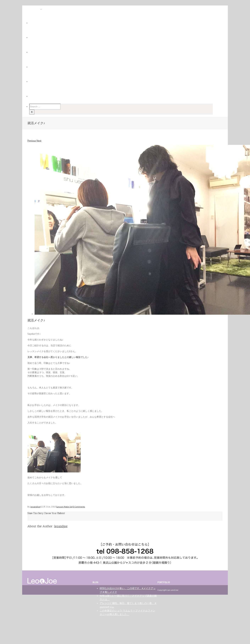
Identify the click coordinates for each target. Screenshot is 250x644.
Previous (32, 141)
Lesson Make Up (64, 507)
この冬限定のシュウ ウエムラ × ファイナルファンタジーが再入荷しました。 (127, 612)
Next (39, 141)
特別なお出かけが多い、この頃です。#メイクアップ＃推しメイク (128, 590)
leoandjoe (35, 507)
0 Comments (79, 507)
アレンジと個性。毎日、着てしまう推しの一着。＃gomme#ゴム (128, 605)
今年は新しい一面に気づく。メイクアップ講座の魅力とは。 (128, 598)
